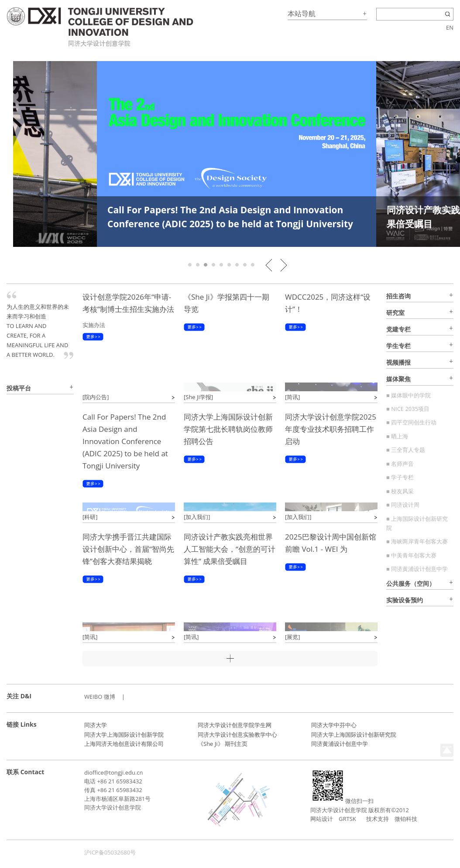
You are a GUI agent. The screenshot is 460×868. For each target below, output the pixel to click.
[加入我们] (197, 517)
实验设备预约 (405, 600)
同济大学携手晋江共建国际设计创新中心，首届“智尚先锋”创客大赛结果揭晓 (128, 549)
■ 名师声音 (400, 464)
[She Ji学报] (198, 397)
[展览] (293, 637)
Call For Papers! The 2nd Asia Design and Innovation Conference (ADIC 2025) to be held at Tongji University (125, 441)
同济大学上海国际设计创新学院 (124, 735)
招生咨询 (398, 296)
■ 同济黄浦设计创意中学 (417, 569)
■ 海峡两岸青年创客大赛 (417, 541)
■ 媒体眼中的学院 (409, 395)
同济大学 (96, 725)
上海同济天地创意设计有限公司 (124, 744)
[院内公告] (96, 397)
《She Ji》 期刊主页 (223, 744)
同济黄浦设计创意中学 (340, 744)
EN (450, 27)
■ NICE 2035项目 (408, 409)
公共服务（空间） (411, 583)
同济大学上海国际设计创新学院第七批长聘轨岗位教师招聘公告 (228, 429)
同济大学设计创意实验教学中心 (237, 735)
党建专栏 (398, 329)
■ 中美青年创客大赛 (411, 555)
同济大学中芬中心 (334, 725)
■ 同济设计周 (403, 505)
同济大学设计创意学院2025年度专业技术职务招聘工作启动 (331, 429)
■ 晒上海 (397, 436)
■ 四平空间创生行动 (411, 422)
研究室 (395, 313)
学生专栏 (398, 346)
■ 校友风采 (400, 491)
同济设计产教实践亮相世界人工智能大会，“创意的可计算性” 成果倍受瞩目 (230, 549)
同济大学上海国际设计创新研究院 (354, 735)
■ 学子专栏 (400, 477)
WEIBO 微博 (100, 697)
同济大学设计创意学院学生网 (235, 725)
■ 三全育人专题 (406, 450)
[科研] (90, 517)
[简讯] (293, 397)
